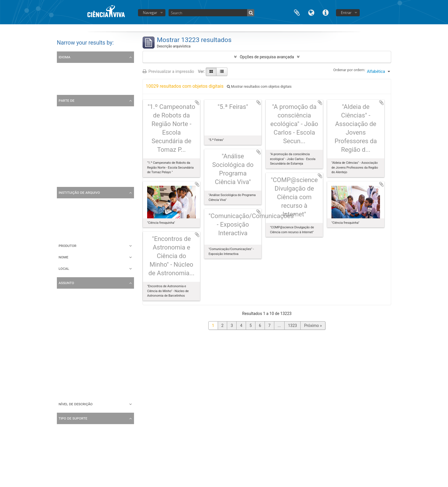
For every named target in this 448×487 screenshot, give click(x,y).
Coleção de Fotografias (79, 121)
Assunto (66, 283)
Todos (64, 111)
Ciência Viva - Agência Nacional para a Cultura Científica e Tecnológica (121, 223)
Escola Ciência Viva (75, 303)
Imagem (65, 439)
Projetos (65, 381)
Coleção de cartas (74, 179)
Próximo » (313, 326)
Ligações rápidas (325, 12)
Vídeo (63, 448)
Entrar (346, 13)
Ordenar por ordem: (349, 70)
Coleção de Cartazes (76, 160)
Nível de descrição (76, 404)
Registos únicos (72, 68)
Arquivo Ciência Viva (76, 131)
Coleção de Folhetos (76, 150)
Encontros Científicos (77, 362)
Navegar (150, 13)
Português (67, 77)
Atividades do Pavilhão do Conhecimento (94, 342)
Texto (63, 458)
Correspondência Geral (78, 371)
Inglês (63, 87)
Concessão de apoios (77, 352)
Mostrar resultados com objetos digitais (259, 87)
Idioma (311, 12)
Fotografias (68, 323)
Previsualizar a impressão (168, 71)
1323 (292, 326)
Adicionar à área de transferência (197, 103)
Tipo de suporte (73, 418)
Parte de (66, 100)
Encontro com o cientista (80, 313)
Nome (63, 257)
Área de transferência (297, 12)
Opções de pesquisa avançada (267, 57)
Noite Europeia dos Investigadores (88, 391)
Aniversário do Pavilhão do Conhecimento (95, 332)
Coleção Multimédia (76, 140)
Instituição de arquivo (79, 192)
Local (64, 268)
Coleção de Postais (75, 169)
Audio (63, 468)
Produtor (67, 246)
